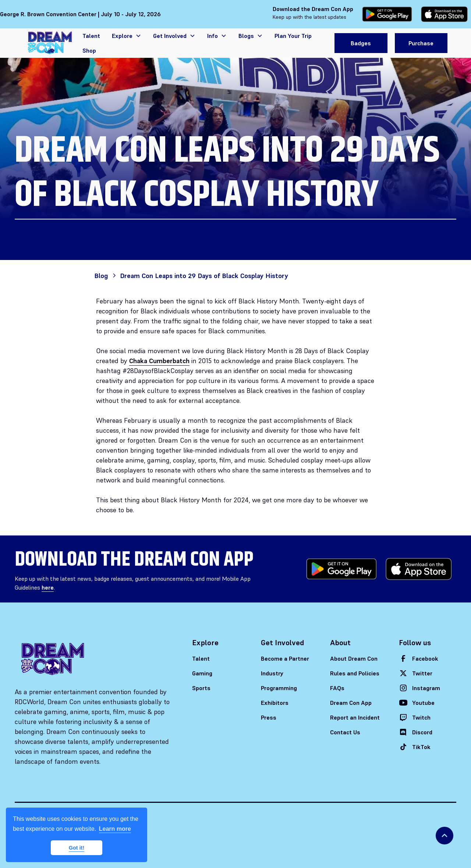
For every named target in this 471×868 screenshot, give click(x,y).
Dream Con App (351, 703)
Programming (279, 688)
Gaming (202, 673)
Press (269, 717)
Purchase (421, 43)
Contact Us (345, 732)
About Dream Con (354, 658)
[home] (50, 43)
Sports (201, 688)
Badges (361, 43)
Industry (272, 673)
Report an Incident (355, 717)
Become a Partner (285, 658)
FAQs (337, 688)
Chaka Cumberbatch (159, 361)
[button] (127, 36)
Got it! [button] (77, 848)
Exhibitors (275, 703)
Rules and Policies (355, 673)
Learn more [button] (115, 829)
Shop (89, 50)
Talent (91, 36)
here (48, 587)
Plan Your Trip (293, 36)
